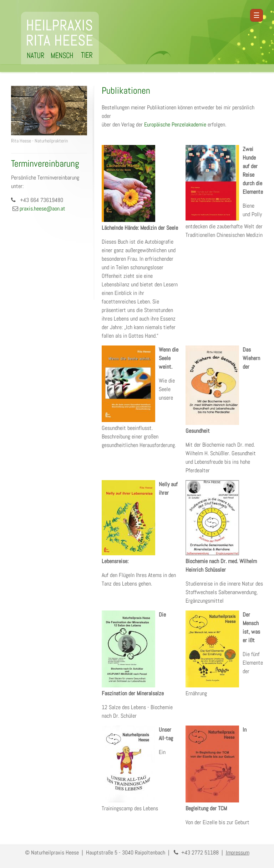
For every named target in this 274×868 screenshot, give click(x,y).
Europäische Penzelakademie (175, 124)
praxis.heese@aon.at (42, 209)
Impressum (238, 853)
